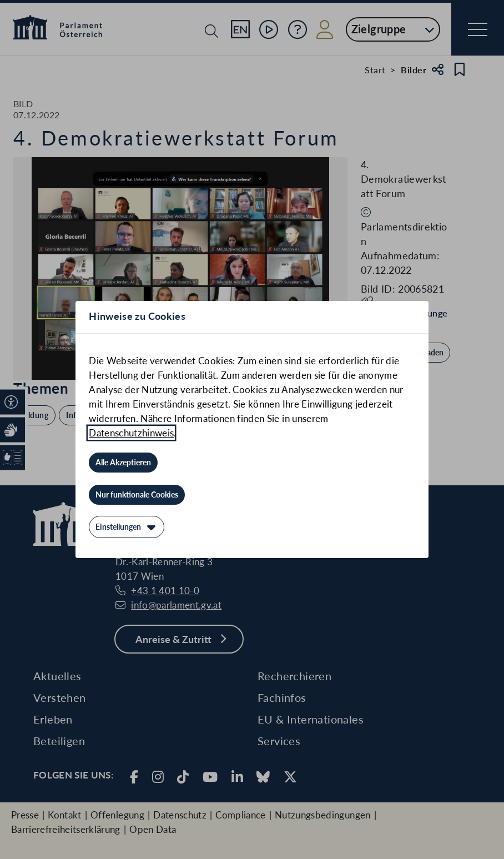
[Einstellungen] (127, 527)
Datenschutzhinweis (131, 433)
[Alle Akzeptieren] (123, 463)
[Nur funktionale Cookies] (137, 495)
